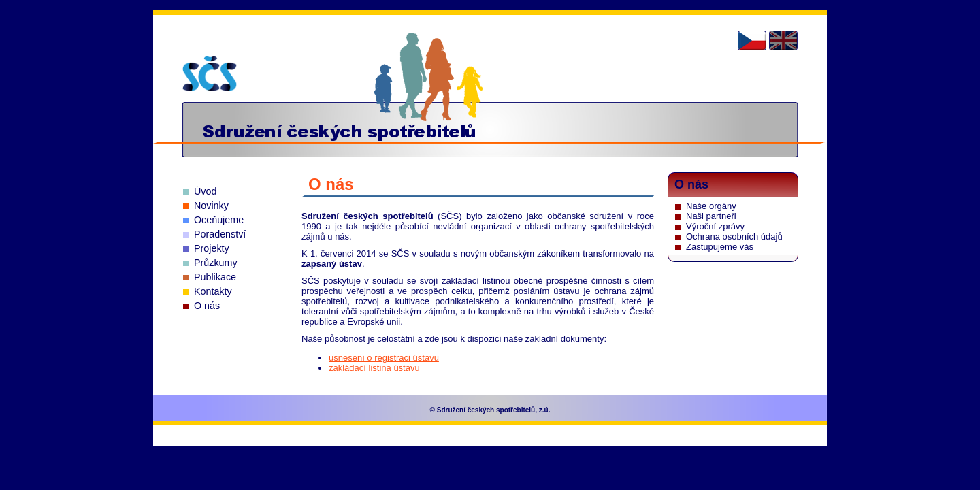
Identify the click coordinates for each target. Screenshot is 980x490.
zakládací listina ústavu (374, 368)
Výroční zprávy (715, 226)
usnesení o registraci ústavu (384, 358)
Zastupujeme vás (720, 247)
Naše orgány (711, 206)
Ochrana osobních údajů (734, 236)
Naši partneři (711, 216)
